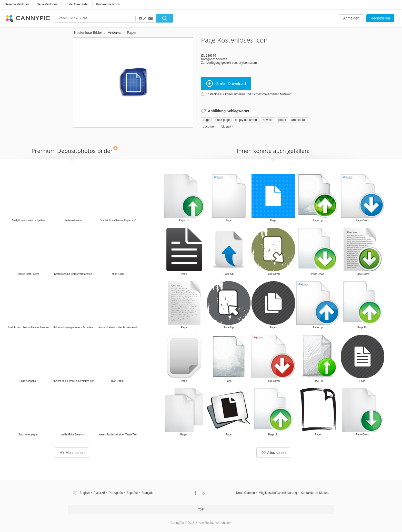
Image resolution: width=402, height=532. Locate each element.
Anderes (221, 59)
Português (116, 493)
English (84, 493)
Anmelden (351, 18)
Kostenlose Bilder (77, 4)
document (210, 127)
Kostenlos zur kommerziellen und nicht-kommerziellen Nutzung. (249, 94)
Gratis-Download (226, 84)
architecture (300, 120)
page (206, 120)
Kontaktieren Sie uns (315, 493)
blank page (222, 120)
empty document (246, 120)
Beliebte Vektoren (17, 4)
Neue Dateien (245, 493)
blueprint (227, 127)
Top (201, 509)
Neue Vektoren (47, 4)
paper (282, 120)
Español (132, 493)
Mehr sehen (72, 453)
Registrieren (380, 18)
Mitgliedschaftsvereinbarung (278, 493)
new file (268, 120)
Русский (99, 493)
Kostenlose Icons (108, 4)
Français (147, 493)
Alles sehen (274, 453)
